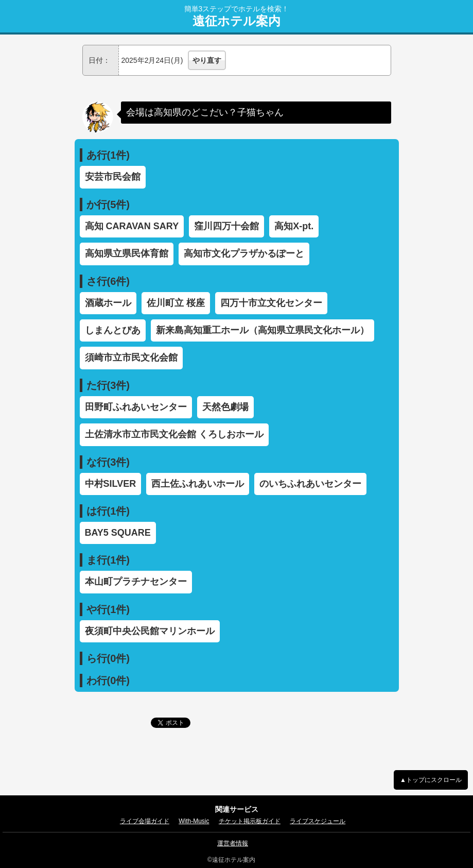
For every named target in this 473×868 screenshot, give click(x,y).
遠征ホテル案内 (236, 21)
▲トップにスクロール (431, 780)
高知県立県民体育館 (127, 253)
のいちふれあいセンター (310, 484)
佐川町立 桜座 (176, 303)
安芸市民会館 (113, 177)
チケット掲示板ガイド (250, 821)
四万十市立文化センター (271, 303)
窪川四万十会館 (226, 226)
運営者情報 (233, 843)
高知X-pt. (294, 226)
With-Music (194, 821)
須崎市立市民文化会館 (131, 358)
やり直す (207, 60)
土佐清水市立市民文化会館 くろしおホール (174, 434)
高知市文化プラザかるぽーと (244, 253)
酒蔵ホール (108, 303)
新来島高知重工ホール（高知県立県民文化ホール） (262, 330)
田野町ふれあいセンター (136, 407)
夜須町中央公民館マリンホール (150, 631)
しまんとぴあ (113, 330)
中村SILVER (111, 484)
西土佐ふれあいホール (198, 484)
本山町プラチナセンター (136, 582)
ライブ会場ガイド (145, 821)
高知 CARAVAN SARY (132, 226)
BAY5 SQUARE (118, 533)
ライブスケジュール (318, 821)
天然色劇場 (225, 407)
